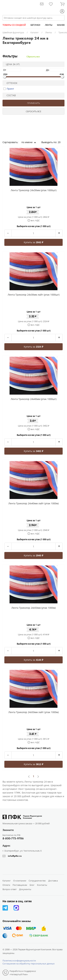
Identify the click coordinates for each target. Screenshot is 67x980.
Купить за (33, 242)
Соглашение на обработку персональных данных (29, 964)
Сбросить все (33, 57)
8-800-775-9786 (13, 838)
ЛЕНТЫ (49, 25)
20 (60, 142)
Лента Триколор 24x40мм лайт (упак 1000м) (33, 503)
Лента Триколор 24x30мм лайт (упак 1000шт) (34, 295)
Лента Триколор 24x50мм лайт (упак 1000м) (33, 712)
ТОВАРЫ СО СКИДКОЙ (14, 25)
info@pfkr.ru (15, 856)
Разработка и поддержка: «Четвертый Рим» (23, 973)
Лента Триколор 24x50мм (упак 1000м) (33, 608)
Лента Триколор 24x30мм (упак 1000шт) (34, 190)
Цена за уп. (12, 64)
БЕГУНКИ (35, 25)
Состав (10, 95)
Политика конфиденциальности (19, 961)
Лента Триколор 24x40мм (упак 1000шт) (34, 399)
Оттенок (11, 83)
